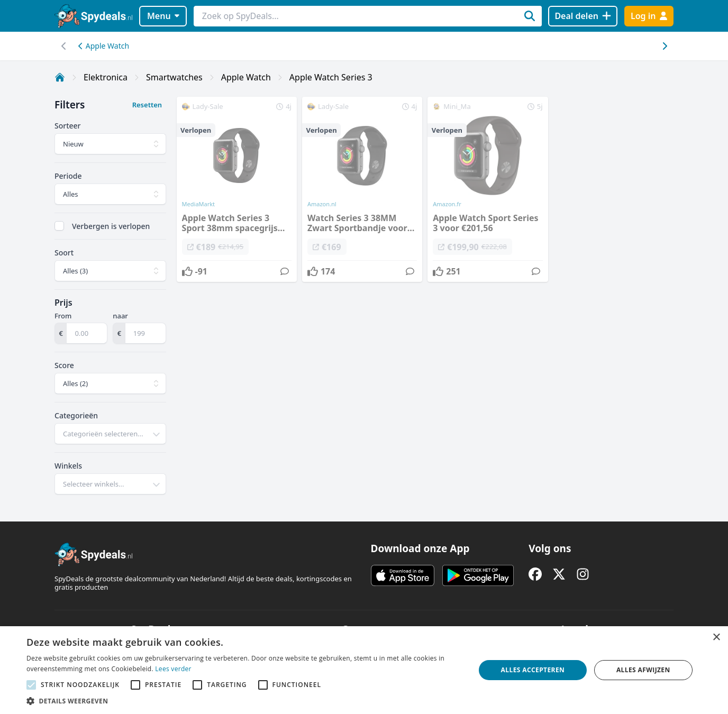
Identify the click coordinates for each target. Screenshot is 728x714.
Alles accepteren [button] (533, 670)
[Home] (60, 77)
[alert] (364, 670)
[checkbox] (59, 226)
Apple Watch (104, 46)
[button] (244, 701)
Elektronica (106, 77)
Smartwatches (174, 77)
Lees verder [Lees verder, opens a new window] (173, 669)
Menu (163, 16)
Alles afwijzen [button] (643, 670)
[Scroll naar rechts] (64, 46)
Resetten (147, 105)
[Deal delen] (583, 16)
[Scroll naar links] (664, 46)
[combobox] (110, 434)
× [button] (716, 638)
